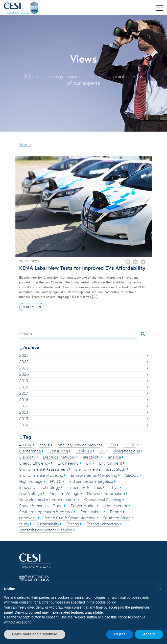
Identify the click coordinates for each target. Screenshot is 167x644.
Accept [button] (149, 634)
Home (25, 145)
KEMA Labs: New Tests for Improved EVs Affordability (82, 268)
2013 (24, 419)
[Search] (79, 334)
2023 (24, 355)
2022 (24, 362)
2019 (24, 381)
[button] (160, 589)
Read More (32, 307)
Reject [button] (120, 634)
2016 (24, 400)
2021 (24, 368)
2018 (24, 387)
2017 (23, 393)
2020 (24, 374)
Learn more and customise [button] (35, 634)
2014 (24, 412)
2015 (24, 406)
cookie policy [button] (105, 602)
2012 (24, 425)
